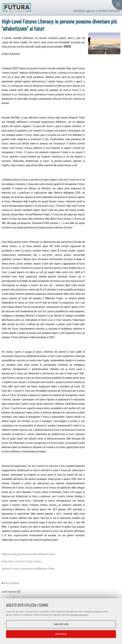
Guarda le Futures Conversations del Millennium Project (28, 568)
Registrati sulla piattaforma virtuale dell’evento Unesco (29, 554)
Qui (7, 615)
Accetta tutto (61, 634)
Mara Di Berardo (12, 583)
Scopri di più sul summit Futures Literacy (22, 561)
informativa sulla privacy (79, 615)
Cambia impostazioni (61, 624)
